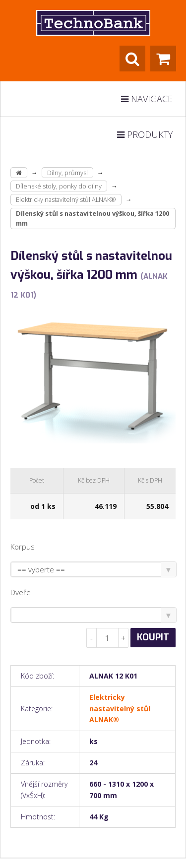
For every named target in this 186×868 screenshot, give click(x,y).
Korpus (23, 547)
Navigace (147, 99)
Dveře (21, 592)
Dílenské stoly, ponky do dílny (59, 186)
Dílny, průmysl (67, 173)
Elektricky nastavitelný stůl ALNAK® (66, 199)
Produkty (145, 134)
